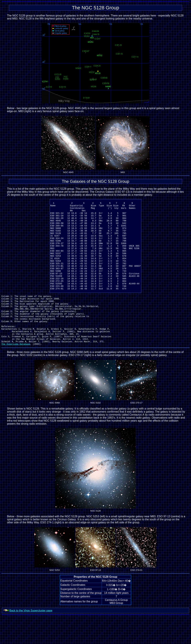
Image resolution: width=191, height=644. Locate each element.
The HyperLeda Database (16, 372)
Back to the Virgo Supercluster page (31, 638)
